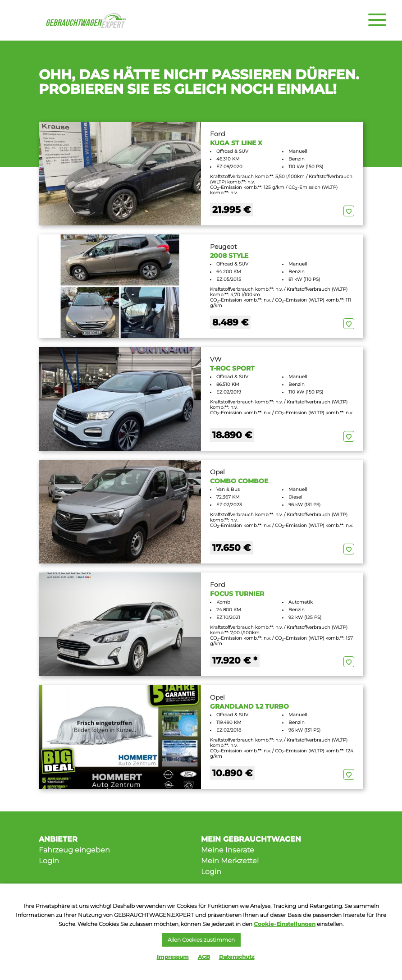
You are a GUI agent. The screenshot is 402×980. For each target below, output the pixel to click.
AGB (204, 957)
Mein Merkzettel (230, 861)
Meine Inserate (228, 850)
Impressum (173, 957)
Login (49, 861)
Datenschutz (237, 957)
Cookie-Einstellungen (285, 924)
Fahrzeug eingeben (74, 850)
